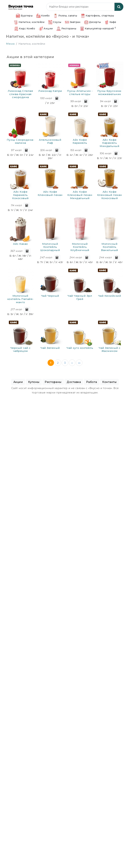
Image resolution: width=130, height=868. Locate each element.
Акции (46, 29)
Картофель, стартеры (97, 16)
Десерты (93, 22)
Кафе (110, 22)
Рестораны (66, 29)
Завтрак (73, 22)
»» (79, 363)
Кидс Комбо (25, 29)
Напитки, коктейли (29, 22)
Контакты (109, 382)
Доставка (74, 382)
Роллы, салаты (65, 16)
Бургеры (24, 16)
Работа (92, 382)
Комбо (43, 16)
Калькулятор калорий (98, 29)
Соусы (55, 22)
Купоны (34, 382)
